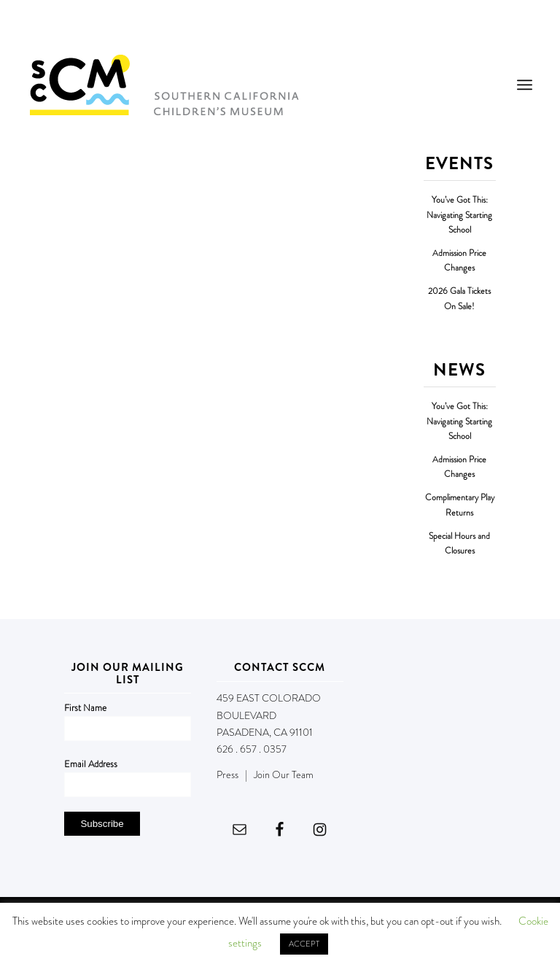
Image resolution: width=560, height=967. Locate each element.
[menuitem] (525, 85)
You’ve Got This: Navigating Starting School (459, 215)
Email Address (91, 764)
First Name (85, 708)
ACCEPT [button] (304, 944)
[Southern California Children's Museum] (164, 85)
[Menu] (525, 85)
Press (227, 774)
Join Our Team (284, 774)
